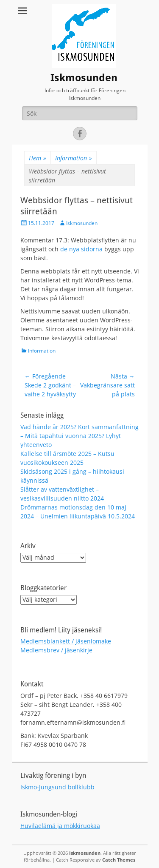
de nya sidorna (81, 249)
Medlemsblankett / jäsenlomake (66, 641)
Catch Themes (119, 860)
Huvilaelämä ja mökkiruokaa (60, 826)
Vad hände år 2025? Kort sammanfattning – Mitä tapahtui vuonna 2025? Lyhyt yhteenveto (79, 436)
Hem (38, 158)
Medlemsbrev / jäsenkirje (56, 650)
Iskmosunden (84, 78)
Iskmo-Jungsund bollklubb (57, 787)
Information (74, 158)
